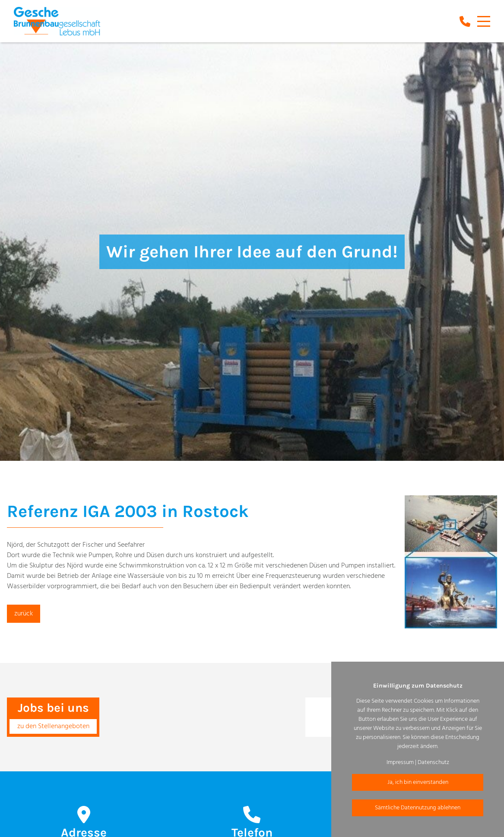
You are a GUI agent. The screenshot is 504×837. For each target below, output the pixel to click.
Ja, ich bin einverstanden (418, 782)
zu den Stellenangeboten (53, 726)
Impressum (400, 762)
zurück (24, 614)
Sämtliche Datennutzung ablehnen (418, 808)
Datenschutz (433, 762)
